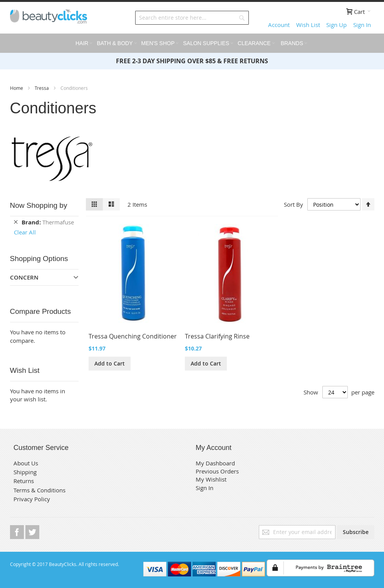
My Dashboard (215, 463)
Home (17, 88)
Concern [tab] (24, 277)
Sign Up (336, 25)
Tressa (42, 88)
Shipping (25, 472)
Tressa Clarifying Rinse (217, 336)
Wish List (308, 25)
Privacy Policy (32, 499)
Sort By (293, 204)
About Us (26, 463)
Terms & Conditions (39, 490)
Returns (24, 481)
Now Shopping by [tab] (39, 205)
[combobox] (192, 18)
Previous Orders (217, 471)
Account (279, 25)
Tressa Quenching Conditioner (133, 336)
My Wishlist (211, 479)
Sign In (362, 25)
